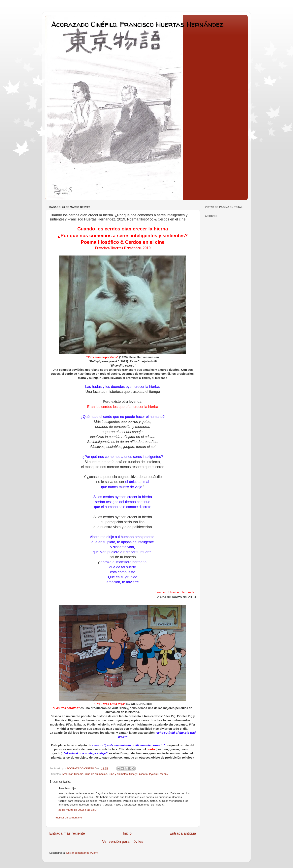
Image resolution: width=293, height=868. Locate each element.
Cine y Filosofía (138, 774)
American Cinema (73, 774)
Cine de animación (96, 774)
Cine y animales (118, 774)
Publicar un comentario (68, 818)
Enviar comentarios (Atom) (82, 853)
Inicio (127, 833)
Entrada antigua (183, 833)
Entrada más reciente (67, 833)
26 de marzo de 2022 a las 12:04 (78, 810)
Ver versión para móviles (123, 841)
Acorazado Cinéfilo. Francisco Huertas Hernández (137, 24)
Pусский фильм (159, 774)
